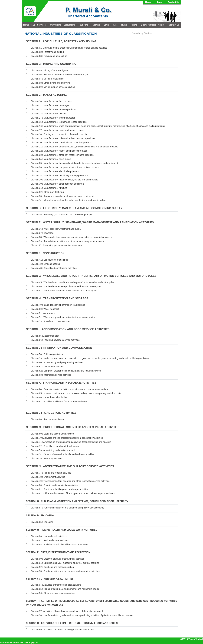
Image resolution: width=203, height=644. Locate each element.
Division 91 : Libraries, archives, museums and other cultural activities (65, 563)
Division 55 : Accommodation (45, 336)
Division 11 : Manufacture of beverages (50, 105)
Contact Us (174, 25)
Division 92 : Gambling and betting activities (52, 567)
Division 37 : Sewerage (42, 233)
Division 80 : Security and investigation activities (54, 485)
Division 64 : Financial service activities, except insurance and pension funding (69, 389)
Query (144, 25)
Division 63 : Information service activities (51, 375)
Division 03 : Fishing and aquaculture (49, 56)
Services (43, 25)
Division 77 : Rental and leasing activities (51, 473)
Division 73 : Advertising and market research (53, 450)
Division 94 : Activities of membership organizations (56, 585)
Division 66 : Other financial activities (49, 397)
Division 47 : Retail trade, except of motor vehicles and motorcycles (64, 291)
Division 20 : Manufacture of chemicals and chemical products (61, 143)
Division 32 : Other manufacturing (47, 192)
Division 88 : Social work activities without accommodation (59, 544)
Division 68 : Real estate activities (47, 419)
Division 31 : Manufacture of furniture (49, 188)
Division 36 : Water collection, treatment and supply (56, 229)
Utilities (97, 25)
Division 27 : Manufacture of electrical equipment (55, 171)
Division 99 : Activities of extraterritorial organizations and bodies (62, 630)
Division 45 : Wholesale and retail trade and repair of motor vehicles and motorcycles (73, 282)
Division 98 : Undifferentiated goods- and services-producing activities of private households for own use (82, 615)
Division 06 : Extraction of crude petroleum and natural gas (60, 75)
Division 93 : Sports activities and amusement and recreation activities (65, 571)
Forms (135, 25)
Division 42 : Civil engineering (45, 264)
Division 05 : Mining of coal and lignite (49, 70)
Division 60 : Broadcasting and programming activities (57, 362)
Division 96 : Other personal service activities (53, 593)
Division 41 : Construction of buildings (49, 260)
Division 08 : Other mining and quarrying (51, 83)
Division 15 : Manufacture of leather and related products (59, 122)
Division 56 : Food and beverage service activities (55, 340)
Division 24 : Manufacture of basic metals (51, 159)
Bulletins (85, 25)
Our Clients (56, 25)
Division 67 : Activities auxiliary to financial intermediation (59, 402)
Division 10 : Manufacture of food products (52, 101)
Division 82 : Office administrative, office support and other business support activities (73, 493)
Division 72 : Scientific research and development (55, 446)
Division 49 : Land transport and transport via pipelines (58, 305)
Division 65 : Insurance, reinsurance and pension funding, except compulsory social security (76, 393)
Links (108, 25)
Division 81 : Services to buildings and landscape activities (59, 489)
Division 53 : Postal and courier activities (51, 321)
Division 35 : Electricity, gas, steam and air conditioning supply (61, 215)
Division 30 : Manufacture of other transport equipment (58, 184)
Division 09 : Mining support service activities (53, 87)
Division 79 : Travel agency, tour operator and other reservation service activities (70, 481)
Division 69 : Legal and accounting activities (52, 434)
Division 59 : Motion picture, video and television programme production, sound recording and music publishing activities (90, 358)
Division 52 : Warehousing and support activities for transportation (63, 317)
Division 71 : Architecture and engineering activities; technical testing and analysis (71, 442)
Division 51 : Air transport (43, 313)
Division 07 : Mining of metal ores (47, 79)
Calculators (70, 25)
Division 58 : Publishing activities (47, 354)
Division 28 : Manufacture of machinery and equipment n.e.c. (61, 176)
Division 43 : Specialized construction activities (54, 268)
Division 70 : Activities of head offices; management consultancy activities (67, 438)
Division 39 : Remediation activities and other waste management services (67, 241)
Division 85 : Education (42, 522)
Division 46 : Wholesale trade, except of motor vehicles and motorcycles (66, 286)
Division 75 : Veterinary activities (47, 458)
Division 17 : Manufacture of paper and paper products (58, 130)
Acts (116, 25)
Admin (162, 25)
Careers (152, 25)
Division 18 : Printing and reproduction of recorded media (59, 134)
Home (26, 25)
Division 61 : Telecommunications (47, 367)
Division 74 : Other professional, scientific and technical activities (62, 454)
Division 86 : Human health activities (49, 536)
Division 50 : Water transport (45, 309)
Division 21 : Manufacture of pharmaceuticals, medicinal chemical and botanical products (74, 147)
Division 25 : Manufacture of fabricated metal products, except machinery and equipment (74, 163)
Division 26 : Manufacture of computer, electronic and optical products (65, 167)
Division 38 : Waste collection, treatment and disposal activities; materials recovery (71, 237)
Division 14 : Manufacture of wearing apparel (53, 118)
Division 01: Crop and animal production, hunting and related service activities (69, 48)
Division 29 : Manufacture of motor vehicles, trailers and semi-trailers (64, 180)
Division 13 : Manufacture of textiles (48, 114)
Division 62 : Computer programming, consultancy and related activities (66, 371)
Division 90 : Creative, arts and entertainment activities (58, 559)
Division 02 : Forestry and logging (47, 52)
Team (33, 25)
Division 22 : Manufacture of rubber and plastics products (59, 151)
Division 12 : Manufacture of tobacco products (53, 110)
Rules (125, 25)
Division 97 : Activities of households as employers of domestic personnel (67, 611)
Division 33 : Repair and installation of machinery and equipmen (62, 196)
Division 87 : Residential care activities (50, 540)
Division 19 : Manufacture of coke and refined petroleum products (63, 138)
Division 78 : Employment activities (48, 477)
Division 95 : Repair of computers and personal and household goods (65, 589)
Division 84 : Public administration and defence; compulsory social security (67, 508)
